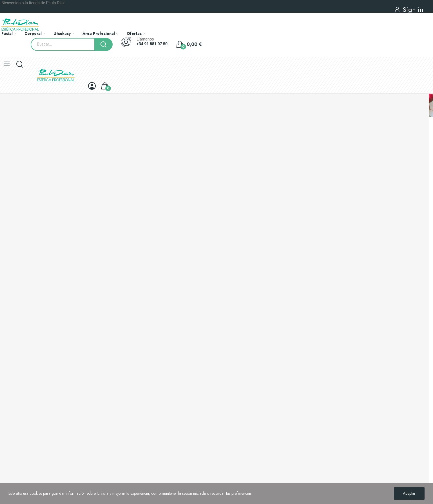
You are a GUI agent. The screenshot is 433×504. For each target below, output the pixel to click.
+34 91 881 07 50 (152, 44)
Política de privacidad (18, 378)
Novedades (9, 328)
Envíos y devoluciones (18, 359)
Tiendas (6, 407)
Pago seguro (11, 397)
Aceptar (409, 493)
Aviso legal (9, 368)
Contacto (10, 422)
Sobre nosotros (12, 388)
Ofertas (6, 319)
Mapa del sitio (11, 416)
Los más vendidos (14, 338)
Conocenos (13, 273)
